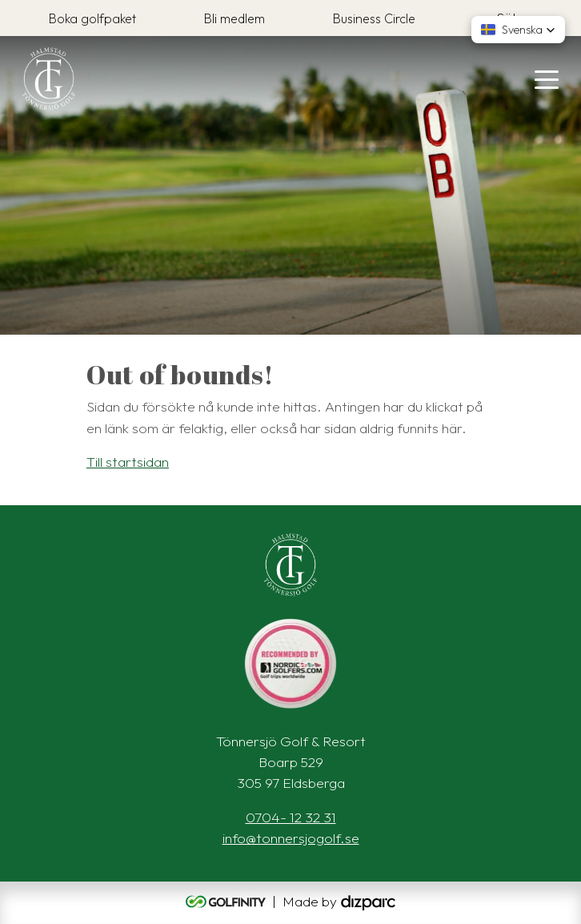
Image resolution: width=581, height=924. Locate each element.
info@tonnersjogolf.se (291, 838)
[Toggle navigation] (547, 78)
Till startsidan (128, 462)
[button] (518, 30)
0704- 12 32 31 (291, 817)
